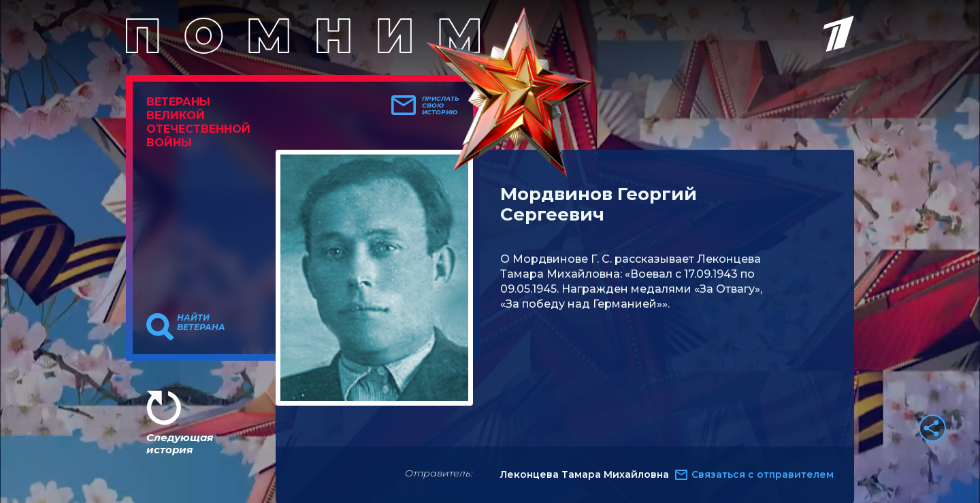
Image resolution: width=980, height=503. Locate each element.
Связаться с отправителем (763, 474)
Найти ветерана (201, 323)
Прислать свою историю (441, 106)
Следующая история (180, 443)
